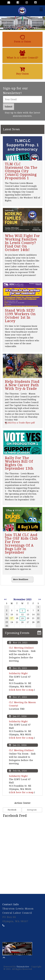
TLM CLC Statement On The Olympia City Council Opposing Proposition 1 (21, 171)
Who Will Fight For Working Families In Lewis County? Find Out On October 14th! (22, 243)
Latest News (11, 129)
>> (40, 599)
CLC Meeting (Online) (21, 648)
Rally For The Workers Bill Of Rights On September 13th (19, 463)
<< (5, 599)
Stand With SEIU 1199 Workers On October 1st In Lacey (20, 316)
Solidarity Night (18, 673)
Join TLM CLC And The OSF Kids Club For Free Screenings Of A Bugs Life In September (21, 544)
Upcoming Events (17, 633)
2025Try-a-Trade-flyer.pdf (20, 423)
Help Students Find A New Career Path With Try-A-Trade (22, 385)
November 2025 (22, 599)
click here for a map (22, 690)
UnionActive (23, 967)
